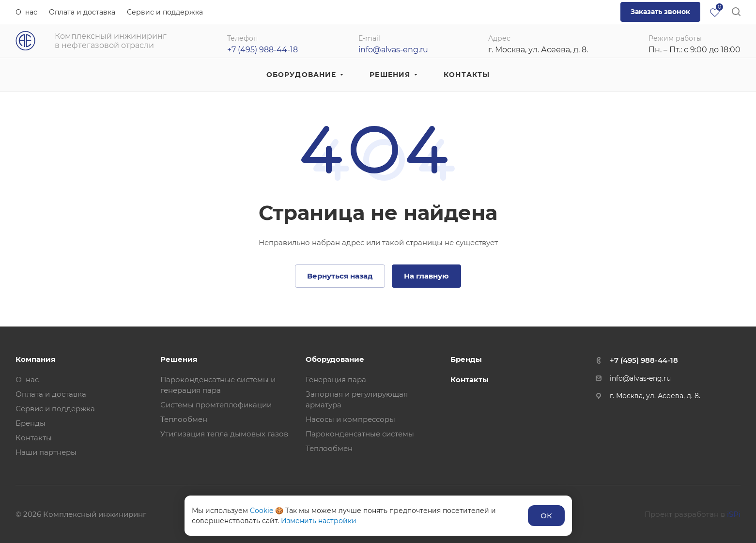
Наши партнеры (46, 452)
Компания (35, 359)
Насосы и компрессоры (350, 419)
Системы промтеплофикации (216, 405)
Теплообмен (184, 419)
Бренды (31, 423)
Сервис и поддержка (55, 409)
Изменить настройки (319, 521)
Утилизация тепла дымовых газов (224, 434)
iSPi (734, 514)
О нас (27, 380)
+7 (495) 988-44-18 (644, 360)
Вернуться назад (340, 276)
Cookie (262, 511)
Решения (179, 359)
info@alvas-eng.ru (393, 50)
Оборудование (335, 359)
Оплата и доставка (51, 394)
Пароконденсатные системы (360, 434)
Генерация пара (336, 380)
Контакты (34, 438)
